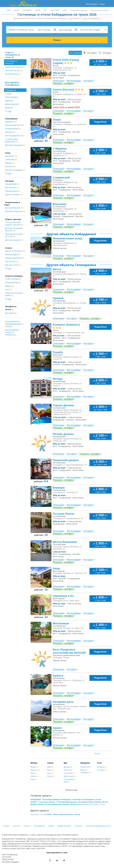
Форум (51, 826)
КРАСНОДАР (55, 10)
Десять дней (70, 776)
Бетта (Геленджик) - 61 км (89, 800)
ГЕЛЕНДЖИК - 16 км (39, 800)
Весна (51, 770)
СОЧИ (8, 10)
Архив (97, 754)
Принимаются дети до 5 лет (14, 235)
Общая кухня (12, 191)
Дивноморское (12, 104)
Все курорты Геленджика (12, 84)
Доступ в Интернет (15, 251)
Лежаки (10, 163)
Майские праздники (86, 771)
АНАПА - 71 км (36, 802)
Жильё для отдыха (15, 67)
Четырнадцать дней (70, 781)
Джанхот (9, 108)
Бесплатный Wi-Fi (14, 125)
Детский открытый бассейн (14, 229)
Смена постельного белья (14, 294)
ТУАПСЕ (37, 10)
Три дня (68, 770)
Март (34, 773)
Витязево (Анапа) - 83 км (73, 802)
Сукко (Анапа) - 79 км (52, 802)
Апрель (35, 776)
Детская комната (14, 240)
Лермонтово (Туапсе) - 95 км (63, 804)
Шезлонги (11, 156)
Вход (102, 4)
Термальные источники (99, 10)
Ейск (45, 10)
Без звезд (11, 313)
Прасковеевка (12, 97)
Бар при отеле (13, 265)
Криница (9, 101)
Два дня (68, 767)
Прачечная (12, 261)
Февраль (35, 770)
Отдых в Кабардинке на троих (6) (13, 55)
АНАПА (16, 10)
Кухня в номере (14, 194)
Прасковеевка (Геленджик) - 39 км (63, 800)
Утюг (9, 289)
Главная (6, 826)
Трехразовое (12, 184)
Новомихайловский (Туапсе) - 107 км (91, 804)
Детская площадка (15, 145)
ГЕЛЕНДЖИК (27, 10)
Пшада (8, 94)
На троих (102, 770)
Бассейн (10, 132)
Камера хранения (15, 258)
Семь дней (69, 773)
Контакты (17, 826)
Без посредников (14, 136)
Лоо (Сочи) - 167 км (38, 814)
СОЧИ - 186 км (53, 814)
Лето (50, 773)
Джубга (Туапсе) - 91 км (40, 804)
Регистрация (92, 4)
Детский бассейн (14, 208)
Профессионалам (64, 826)
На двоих (102, 767)
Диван (9, 286)
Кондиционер (13, 129)
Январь (35, 767)
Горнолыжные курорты (79, 10)
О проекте (78, 826)
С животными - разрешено (12, 140)
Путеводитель (39, 826)
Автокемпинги (13, 74)
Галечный (11, 159)
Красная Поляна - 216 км (70, 814)
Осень (51, 776)
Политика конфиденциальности (99, 826)
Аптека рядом (13, 254)
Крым (65, 10)
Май (33, 779)
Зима (50, 767)
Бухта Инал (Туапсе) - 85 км (96, 802)
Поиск (57, 40)
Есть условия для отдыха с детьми (14, 223)
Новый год (86, 767)
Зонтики (10, 166)
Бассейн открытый (15, 211)
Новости (27, 826)
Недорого (11, 122)
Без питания (12, 187)
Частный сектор (14, 70)
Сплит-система (13, 279)
